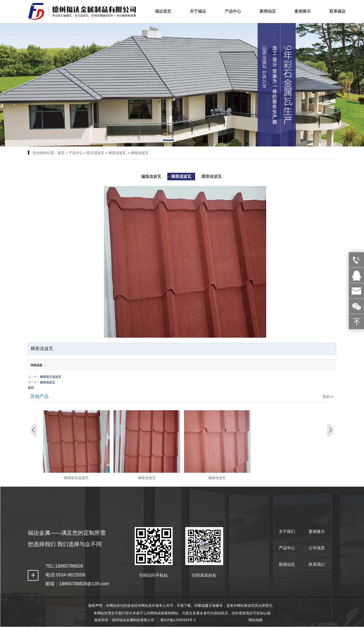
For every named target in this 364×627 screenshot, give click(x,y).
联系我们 (317, 564)
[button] (168, 141)
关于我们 (287, 532)
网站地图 (256, 620)
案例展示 (317, 532)
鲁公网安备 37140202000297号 (224, 620)
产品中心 (76, 153)
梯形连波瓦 (117, 153)
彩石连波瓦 (96, 153)
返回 (31, 388)
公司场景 (317, 548)
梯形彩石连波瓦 (51, 377)
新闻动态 (287, 564)
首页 (61, 153)
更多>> (328, 397)
